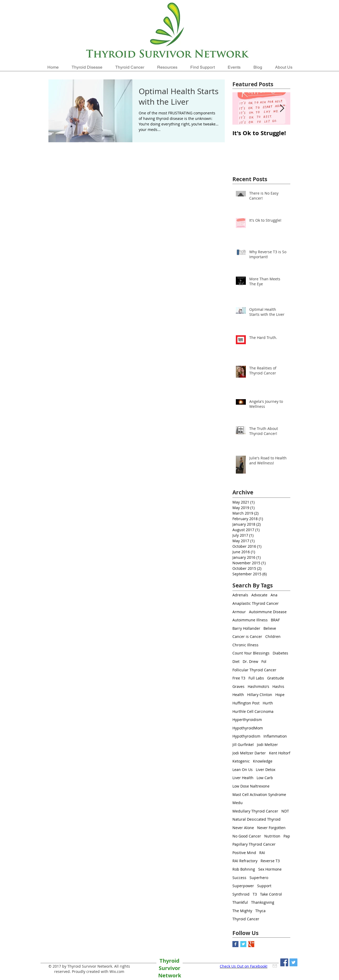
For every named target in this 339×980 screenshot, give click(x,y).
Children (273, 636)
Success (239, 878)
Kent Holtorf (280, 753)
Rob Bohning (244, 869)
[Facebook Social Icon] (284, 962)
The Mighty (242, 911)
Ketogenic (241, 761)
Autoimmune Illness (250, 620)
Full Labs (256, 678)
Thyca (260, 911)
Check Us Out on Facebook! (244, 966)
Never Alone (243, 828)
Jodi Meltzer (267, 745)
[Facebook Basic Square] (235, 944)
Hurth (268, 703)
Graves (238, 686)
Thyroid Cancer (246, 919)
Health (238, 695)
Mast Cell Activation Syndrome (259, 794)
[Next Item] (282, 109)
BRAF (275, 620)
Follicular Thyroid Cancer (254, 670)
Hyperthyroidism (247, 720)
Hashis (278, 686)
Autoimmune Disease (268, 612)
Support (264, 886)
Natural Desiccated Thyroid (256, 819)
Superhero (259, 878)
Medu (238, 803)
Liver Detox (266, 770)
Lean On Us (243, 770)
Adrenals (240, 595)
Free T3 (239, 678)
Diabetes (280, 653)
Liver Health (243, 778)
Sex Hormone (270, 869)
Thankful (240, 902)
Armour (239, 612)
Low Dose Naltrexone (251, 786)
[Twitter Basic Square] (243, 944)
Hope (280, 695)
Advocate (259, 595)
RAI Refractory (245, 861)
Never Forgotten (271, 828)
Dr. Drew (250, 661)
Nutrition (272, 836)
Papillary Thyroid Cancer (254, 844)
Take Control (271, 894)
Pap (287, 836)
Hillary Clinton (260, 695)
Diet (236, 661)
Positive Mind (244, 853)
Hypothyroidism (246, 736)
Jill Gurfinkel (243, 745)
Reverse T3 (270, 861)
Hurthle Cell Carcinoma (253, 711)
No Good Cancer (247, 836)
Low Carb (265, 778)
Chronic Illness (245, 645)
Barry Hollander (246, 628)
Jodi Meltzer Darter (249, 753)
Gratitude (276, 678)
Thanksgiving (263, 902)
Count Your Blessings (251, 653)
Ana (274, 595)
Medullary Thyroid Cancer (255, 811)
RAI (262, 853)
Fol (264, 661)
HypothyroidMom (248, 728)
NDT (285, 811)
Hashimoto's (258, 686)
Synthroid (241, 894)
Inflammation (275, 736)
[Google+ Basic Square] (251, 944)
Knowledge (263, 761)
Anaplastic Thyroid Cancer (256, 603)
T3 (255, 894)
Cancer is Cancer (247, 636)
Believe (270, 628)
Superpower (243, 886)
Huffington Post (246, 703)
